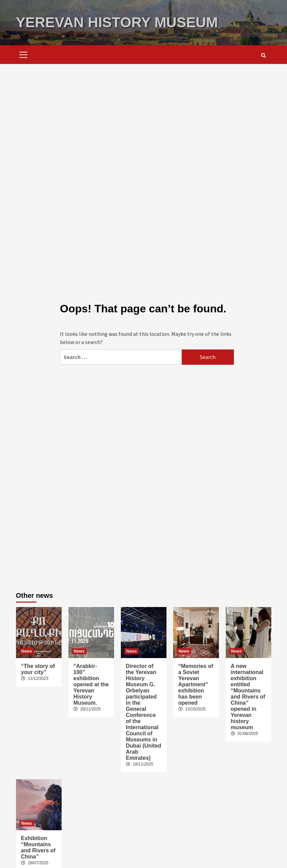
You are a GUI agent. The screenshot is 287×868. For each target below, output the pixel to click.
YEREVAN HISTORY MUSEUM (117, 22)
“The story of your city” (38, 669)
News (27, 651)
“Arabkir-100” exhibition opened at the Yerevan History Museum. (91, 684)
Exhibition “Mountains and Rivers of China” (38, 847)
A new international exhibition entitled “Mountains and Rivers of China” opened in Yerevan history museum (248, 697)
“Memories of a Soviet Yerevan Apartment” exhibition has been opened (196, 684)
